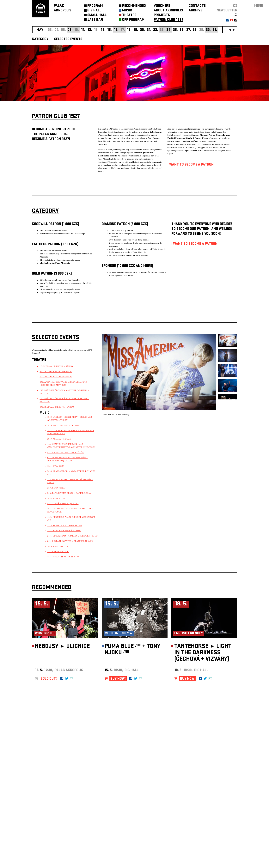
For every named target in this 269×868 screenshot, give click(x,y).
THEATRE (129, 15)
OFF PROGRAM (133, 20)
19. (136, 30)
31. (215, 30)
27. (189, 30)
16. (116, 30)
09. (70, 30)
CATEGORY (40, 39)
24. (169, 30)
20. (142, 30)
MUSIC (127, 11)
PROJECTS (162, 15)
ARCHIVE (195, 11)
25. (175, 30)
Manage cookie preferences (47, 815)
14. (103, 30)
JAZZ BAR (95, 20)
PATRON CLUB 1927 (169, 20)
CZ (235, 6)
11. (83, 30)
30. (208, 30)
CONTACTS (197, 6)
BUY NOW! (118, 679)
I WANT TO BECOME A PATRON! (191, 165)
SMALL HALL (97, 15)
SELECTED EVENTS (68, 39)
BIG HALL (94, 11)
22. (156, 30)
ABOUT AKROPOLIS (168, 11)
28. (195, 30)
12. (90, 30)
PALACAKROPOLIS (63, 8)
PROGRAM (95, 6)
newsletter (227, 11)
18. (129, 30)
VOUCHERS (162, 6)
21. (149, 30)
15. (110, 30)
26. (182, 30)
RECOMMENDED (134, 6)
